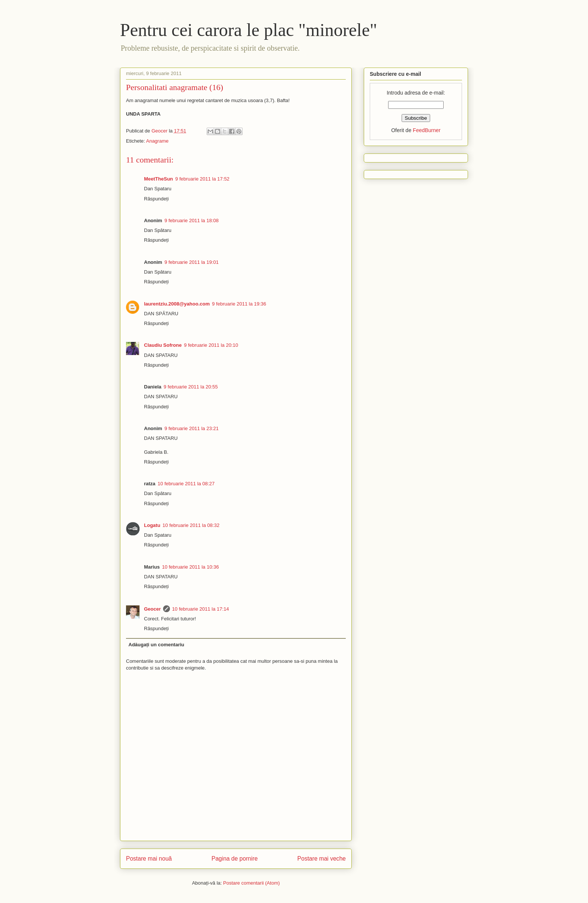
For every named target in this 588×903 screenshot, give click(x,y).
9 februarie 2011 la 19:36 (239, 304)
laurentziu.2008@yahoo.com (177, 304)
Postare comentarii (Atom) (251, 883)
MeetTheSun (158, 179)
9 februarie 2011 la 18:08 (191, 220)
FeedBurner (427, 130)
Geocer (152, 609)
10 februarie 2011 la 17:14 (201, 609)
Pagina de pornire (235, 859)
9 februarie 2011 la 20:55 (191, 387)
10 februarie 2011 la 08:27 (186, 484)
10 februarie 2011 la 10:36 (190, 567)
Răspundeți (156, 199)
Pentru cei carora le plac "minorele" (249, 30)
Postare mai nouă (149, 859)
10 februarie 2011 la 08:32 (191, 525)
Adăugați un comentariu (157, 645)
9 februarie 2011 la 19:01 (191, 262)
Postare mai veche (322, 859)
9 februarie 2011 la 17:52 (202, 179)
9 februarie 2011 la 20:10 (211, 345)
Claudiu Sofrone (163, 345)
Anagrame (157, 141)
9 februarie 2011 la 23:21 (191, 428)
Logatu (152, 525)
